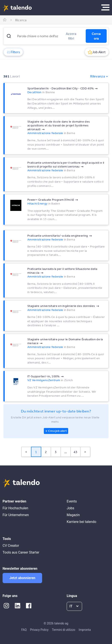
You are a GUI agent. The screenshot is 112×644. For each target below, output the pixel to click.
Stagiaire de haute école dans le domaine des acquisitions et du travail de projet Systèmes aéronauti (59, 125)
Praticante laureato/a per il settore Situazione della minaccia (62, 271)
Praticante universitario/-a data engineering (58, 236)
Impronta (85, 630)
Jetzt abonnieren (22, 578)
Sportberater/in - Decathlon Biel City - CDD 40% (60, 88)
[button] (9, 36)
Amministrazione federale (45, 133)
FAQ (24, 630)
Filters (13, 52)
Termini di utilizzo (64, 630)
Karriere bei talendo (81, 522)
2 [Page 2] (46, 452)
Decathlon (35, 92)
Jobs (70, 508)
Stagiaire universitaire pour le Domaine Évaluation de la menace (65, 341)
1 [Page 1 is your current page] (36, 452)
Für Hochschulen (15, 508)
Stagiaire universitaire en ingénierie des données (61, 306)
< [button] (26, 452)
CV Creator (11, 546)
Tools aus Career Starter (21, 552)
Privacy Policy (39, 630)
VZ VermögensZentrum (44, 380)
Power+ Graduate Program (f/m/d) (51, 200)
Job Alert (97, 52)
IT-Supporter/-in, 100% (43, 376)
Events (72, 501)
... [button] (66, 452)
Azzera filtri (71, 36)
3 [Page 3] (56, 452)
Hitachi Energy (37, 203)
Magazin (73, 515)
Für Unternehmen (16, 515)
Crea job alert (57, 431)
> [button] (85, 452)
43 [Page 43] (76, 452)
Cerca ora (96, 36)
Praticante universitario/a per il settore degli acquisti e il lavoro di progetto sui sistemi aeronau (66, 165)
